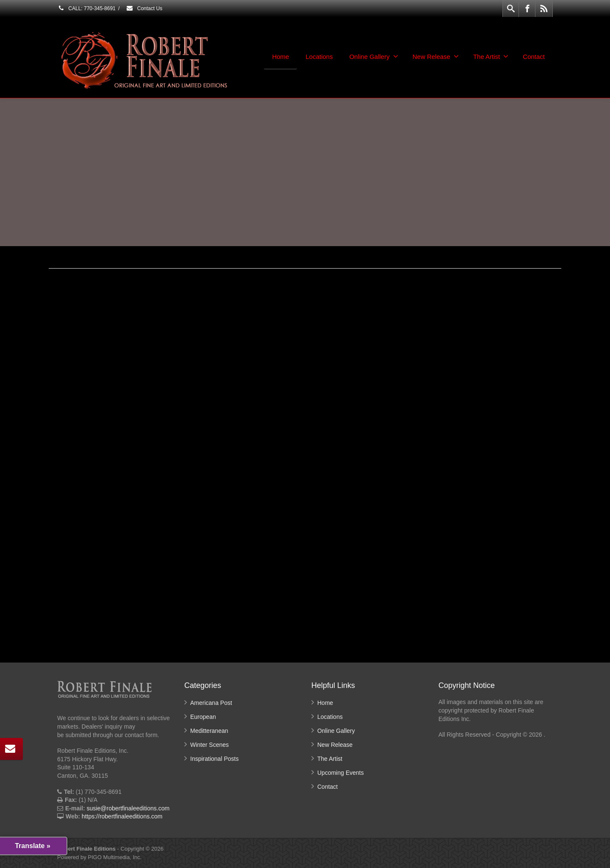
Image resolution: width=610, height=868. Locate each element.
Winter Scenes (209, 745)
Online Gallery (374, 56)
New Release (436, 56)
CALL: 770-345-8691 (86, 8)
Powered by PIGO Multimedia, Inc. (99, 857)
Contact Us (144, 8)
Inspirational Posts (214, 759)
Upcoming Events (341, 773)
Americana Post (211, 703)
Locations (319, 57)
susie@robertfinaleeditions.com (128, 808)
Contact (534, 57)
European (203, 717)
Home (280, 57)
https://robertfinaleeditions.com (122, 816)
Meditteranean (209, 731)
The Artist (491, 56)
